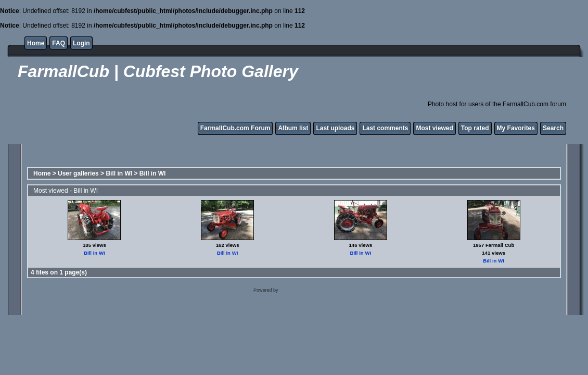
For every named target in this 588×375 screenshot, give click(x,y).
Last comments (385, 128)
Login (81, 43)
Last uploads (335, 128)
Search (553, 128)
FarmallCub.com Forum (235, 128)
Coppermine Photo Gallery (307, 290)
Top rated (475, 128)
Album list (293, 128)
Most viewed (434, 128)
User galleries (78, 173)
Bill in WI (119, 173)
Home (36, 43)
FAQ (59, 43)
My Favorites (516, 128)
